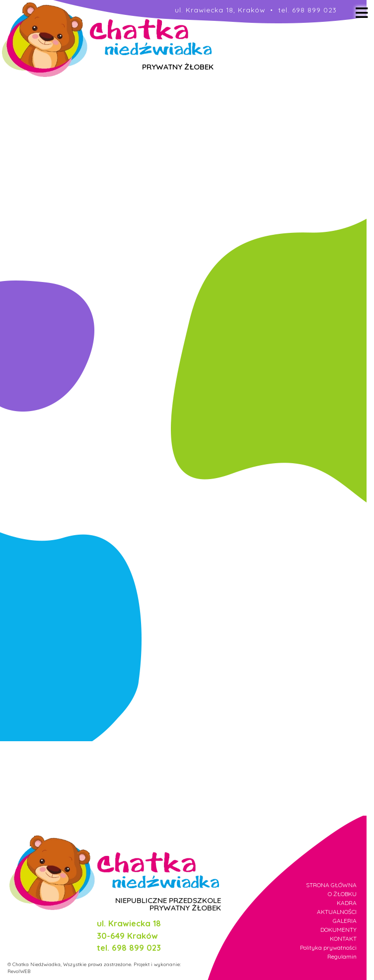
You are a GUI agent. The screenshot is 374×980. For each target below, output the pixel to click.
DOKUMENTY (338, 930)
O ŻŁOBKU (342, 894)
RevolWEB (19, 971)
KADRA (347, 903)
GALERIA (345, 921)
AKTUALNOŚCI (337, 912)
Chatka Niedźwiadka (37, 964)
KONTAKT (343, 939)
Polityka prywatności (328, 947)
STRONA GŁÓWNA (331, 885)
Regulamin (342, 956)
